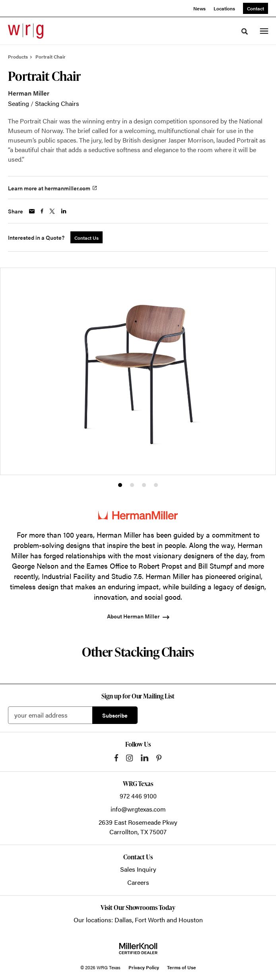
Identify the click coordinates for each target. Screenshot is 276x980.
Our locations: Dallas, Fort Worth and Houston (138, 920)
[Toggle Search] (245, 31)
